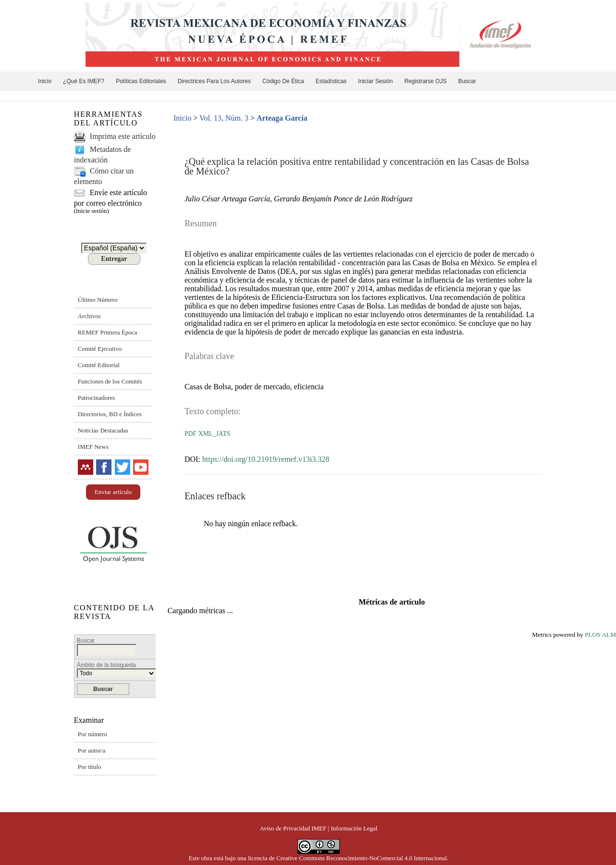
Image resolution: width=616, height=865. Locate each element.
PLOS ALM (600, 635)
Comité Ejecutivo (100, 349)
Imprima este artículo (123, 136)
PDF (191, 434)
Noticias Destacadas (103, 430)
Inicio (45, 81)
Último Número (98, 300)
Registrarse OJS (425, 81)
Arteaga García (282, 118)
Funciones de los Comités (110, 381)
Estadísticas (331, 81)
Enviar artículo (113, 492)
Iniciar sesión (375, 81)
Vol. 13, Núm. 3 (224, 118)
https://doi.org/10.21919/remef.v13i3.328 (266, 459)
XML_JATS (214, 434)
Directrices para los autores (214, 81)
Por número (92, 734)
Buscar (467, 81)
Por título (90, 767)
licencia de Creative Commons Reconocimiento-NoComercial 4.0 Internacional (347, 858)
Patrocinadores (96, 398)
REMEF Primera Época (107, 332)
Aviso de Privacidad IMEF (293, 828)
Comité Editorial (99, 365)
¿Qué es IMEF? (84, 81)
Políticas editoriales (141, 81)
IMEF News (93, 447)
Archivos (89, 316)
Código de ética (283, 81)
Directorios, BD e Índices (110, 414)
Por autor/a (92, 750)
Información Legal (354, 828)
